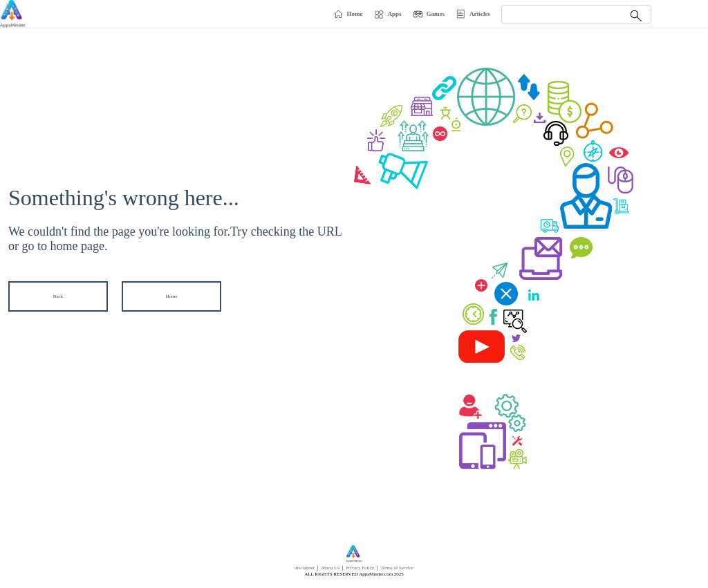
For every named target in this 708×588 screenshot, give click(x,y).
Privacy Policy (360, 568)
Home (171, 296)
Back (58, 296)
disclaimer (305, 568)
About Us (330, 568)
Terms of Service (397, 568)
